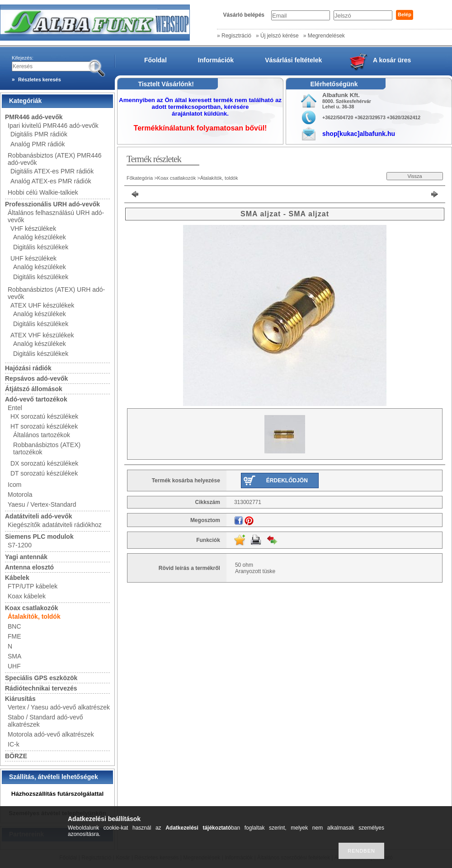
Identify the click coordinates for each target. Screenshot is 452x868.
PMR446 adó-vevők (34, 117)
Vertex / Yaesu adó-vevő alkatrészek (59, 707)
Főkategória (140, 178)
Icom (14, 485)
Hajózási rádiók (28, 368)
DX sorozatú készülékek (44, 463)
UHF (14, 666)
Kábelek (17, 578)
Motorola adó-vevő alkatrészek (51, 734)
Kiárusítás (20, 699)
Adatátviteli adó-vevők (39, 516)
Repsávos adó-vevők (36, 378)
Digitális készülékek (41, 247)
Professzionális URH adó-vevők (52, 204)
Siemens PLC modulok (39, 537)
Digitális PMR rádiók (39, 134)
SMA (14, 656)
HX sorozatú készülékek (44, 416)
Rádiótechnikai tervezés (41, 688)
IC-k (14, 744)
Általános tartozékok (42, 435)
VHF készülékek (33, 229)
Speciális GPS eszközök (41, 678)
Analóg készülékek (40, 237)
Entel (15, 408)
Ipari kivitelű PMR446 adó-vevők (53, 126)
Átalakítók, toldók (34, 616)
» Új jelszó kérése (277, 36)
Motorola (20, 495)
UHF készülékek (33, 258)
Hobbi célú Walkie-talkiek (43, 192)
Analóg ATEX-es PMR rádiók (51, 181)
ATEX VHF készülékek (42, 335)
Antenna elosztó (29, 567)
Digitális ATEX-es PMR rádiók (52, 171)
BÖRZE (16, 756)
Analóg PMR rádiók (38, 144)
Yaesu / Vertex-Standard (42, 504)
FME (14, 636)
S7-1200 (20, 545)
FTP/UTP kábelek (33, 586)
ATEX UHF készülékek (42, 305)
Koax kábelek (27, 596)
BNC (14, 626)
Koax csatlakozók (32, 608)
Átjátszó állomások (34, 389)
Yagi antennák (26, 557)
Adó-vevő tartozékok (36, 399)
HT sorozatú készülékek (44, 426)
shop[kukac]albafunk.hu (359, 134)
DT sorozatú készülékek (44, 473)
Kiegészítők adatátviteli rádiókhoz (55, 525)
